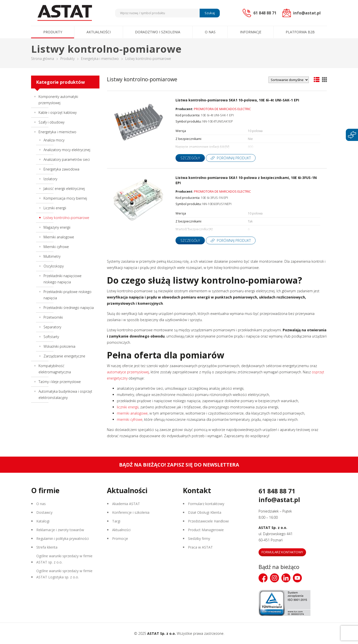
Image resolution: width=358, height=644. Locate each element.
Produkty (53, 32)
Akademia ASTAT (126, 504)
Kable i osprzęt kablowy (58, 112)
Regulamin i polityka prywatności (63, 538)
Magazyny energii (57, 227)
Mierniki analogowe (59, 237)
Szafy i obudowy (51, 122)
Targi (116, 521)
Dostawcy (44, 512)
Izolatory (50, 179)
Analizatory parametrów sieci (67, 159)
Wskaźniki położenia (59, 346)
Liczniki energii (55, 208)
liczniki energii (128, 407)
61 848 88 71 (277, 491)
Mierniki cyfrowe (56, 247)
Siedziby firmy (199, 538)
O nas (210, 32)
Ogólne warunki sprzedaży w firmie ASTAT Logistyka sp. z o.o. (64, 574)
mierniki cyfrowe (130, 419)
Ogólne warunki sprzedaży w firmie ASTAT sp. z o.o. (64, 559)
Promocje (120, 538)
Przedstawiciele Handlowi (208, 521)
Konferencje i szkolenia (131, 512)
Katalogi (43, 521)
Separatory (52, 327)
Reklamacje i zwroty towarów (60, 530)
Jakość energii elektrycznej (64, 189)
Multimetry (52, 256)
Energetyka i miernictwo (100, 59)
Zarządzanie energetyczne (64, 356)
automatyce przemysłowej (128, 372)
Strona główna (43, 59)
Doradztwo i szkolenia (158, 32)
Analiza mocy (54, 140)
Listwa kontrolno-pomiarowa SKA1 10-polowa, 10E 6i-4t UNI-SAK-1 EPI (237, 100)
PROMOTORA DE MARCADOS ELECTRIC (222, 109)
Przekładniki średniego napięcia (69, 308)
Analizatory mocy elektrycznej (67, 150)
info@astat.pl (279, 500)
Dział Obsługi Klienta (205, 512)
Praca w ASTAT (200, 547)
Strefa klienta (47, 547)
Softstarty (51, 337)
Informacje (251, 32)
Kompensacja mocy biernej (65, 198)
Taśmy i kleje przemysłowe (60, 382)
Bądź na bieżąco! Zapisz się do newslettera (179, 465)
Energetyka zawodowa (61, 169)
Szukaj (210, 13)
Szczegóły (190, 158)
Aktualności (99, 32)
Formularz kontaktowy (206, 504)
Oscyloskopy (54, 266)
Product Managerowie (206, 530)
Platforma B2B (300, 32)
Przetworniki (53, 317)
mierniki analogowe (132, 413)
